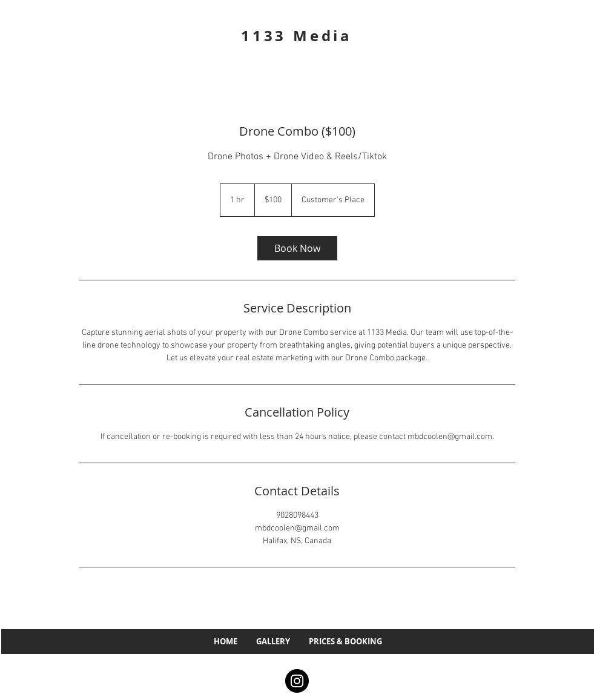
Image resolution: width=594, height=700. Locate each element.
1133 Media (297, 36)
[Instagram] (297, 681)
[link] (297, 248)
